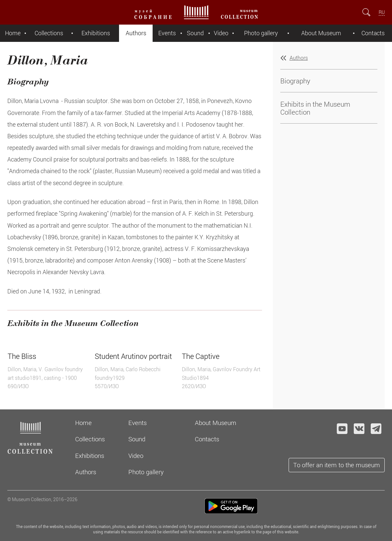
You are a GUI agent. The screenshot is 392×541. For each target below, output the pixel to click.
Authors (136, 33)
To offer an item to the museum (337, 465)
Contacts (373, 33)
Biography (295, 81)
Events (167, 33)
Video (221, 33)
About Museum (321, 33)
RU (382, 12)
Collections (49, 33)
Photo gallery (261, 33)
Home (13, 33)
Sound (195, 33)
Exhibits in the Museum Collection (315, 108)
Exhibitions (96, 33)
